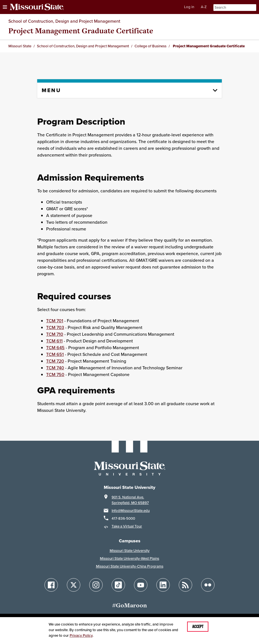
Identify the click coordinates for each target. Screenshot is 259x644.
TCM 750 (55, 375)
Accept (198, 627)
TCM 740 (55, 368)
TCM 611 (54, 341)
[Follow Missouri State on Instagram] (96, 585)
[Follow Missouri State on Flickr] (208, 585)
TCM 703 (55, 327)
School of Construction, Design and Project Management (64, 21)
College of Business (150, 46)
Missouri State (20, 46)
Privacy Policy (81, 635)
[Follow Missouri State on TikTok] (118, 585)
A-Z (204, 7)
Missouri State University (130, 551)
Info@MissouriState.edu (131, 511)
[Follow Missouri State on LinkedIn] (163, 585)
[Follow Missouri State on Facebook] (51, 585)
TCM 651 (55, 354)
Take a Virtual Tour (127, 526)
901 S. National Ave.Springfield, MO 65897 (130, 500)
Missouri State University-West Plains (129, 558)
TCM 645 (55, 348)
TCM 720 (55, 361)
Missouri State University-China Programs (130, 566)
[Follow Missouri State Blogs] (185, 585)
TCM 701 (55, 321)
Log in (189, 7)
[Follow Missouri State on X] (74, 585)
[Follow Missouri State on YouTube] (141, 585)
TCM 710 (55, 334)
